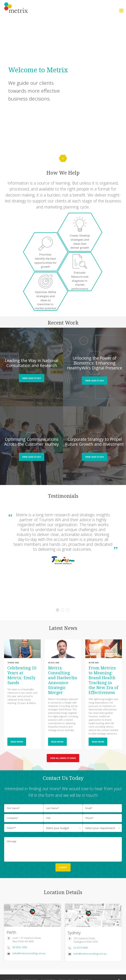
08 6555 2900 (20, 947)
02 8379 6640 (81, 948)
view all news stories (63, 758)
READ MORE (17, 742)
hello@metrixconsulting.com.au (29, 953)
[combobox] (63, 828)
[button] (121, 11)
